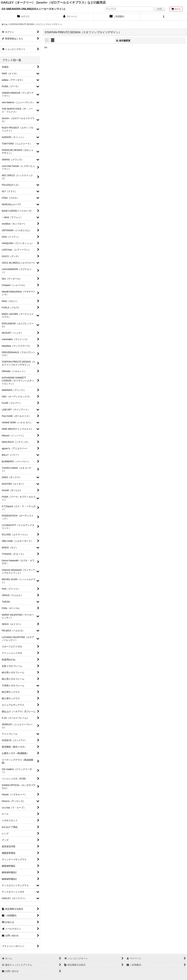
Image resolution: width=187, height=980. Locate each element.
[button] (164, 17)
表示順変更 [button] (123, 41)
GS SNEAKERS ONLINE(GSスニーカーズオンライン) (33, 9)
